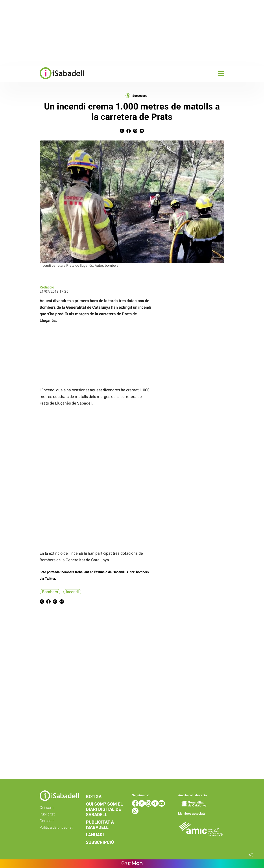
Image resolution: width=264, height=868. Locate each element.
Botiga (94, 797)
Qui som (47, 808)
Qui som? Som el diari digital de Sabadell (104, 809)
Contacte (47, 821)
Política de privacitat (56, 827)
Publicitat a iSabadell (100, 825)
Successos (140, 96)
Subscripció (100, 842)
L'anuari (95, 835)
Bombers (50, 592)
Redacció (47, 287)
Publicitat (47, 814)
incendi (72, 592)
